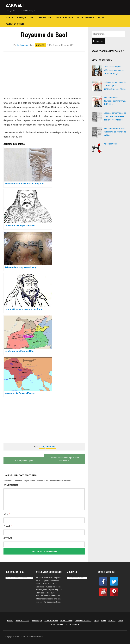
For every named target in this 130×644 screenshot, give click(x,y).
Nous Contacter (57, 624)
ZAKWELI (15, 5)
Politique (21, 18)
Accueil (9, 18)
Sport (96, 621)
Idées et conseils (85, 18)
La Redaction (23, 45)
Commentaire (12, 485)
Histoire (40, 45)
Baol (42, 447)
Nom (7, 514)
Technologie (45, 18)
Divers (101, 18)
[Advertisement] (44, 76)
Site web (8, 538)
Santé (33, 18)
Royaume (51, 447)
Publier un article (15, 24)
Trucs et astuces (64, 18)
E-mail (8, 526)
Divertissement (66, 621)
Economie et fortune (83, 621)
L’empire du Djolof (24, 461)
